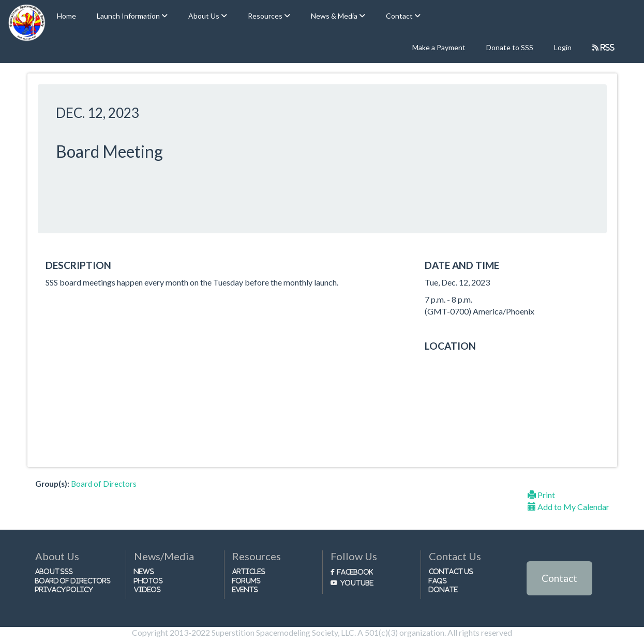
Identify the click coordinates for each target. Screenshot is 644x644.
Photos (148, 581)
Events (245, 589)
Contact (559, 578)
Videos (147, 589)
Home (66, 16)
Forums (246, 581)
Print (541, 495)
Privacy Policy (64, 589)
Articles (249, 571)
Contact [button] (400, 16)
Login (563, 47)
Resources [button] (266, 16)
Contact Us (451, 571)
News (144, 571)
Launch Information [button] (129, 16)
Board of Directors (104, 484)
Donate (443, 589)
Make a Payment (439, 47)
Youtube (357, 583)
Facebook (355, 572)
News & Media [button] (335, 16)
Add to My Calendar (568, 507)
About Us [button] (205, 16)
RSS (606, 47)
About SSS (54, 571)
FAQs (438, 581)
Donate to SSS (510, 47)
